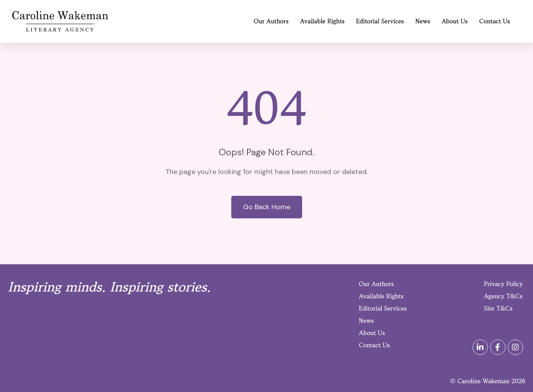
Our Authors (271, 21)
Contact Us (495, 21)
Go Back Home (267, 207)
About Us (455, 21)
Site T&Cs (498, 308)
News (423, 21)
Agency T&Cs (503, 296)
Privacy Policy (503, 284)
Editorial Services (380, 21)
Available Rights (322, 21)
